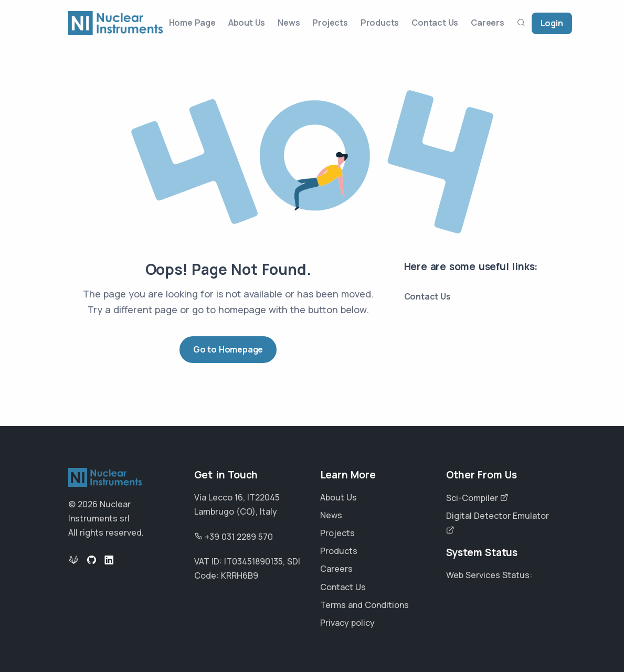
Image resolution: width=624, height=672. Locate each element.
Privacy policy (347, 623)
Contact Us (435, 23)
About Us (247, 23)
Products (380, 23)
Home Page (192, 23)
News (289, 23)
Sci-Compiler (477, 498)
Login (552, 23)
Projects (330, 23)
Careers (488, 23)
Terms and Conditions (364, 605)
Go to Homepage (228, 349)
